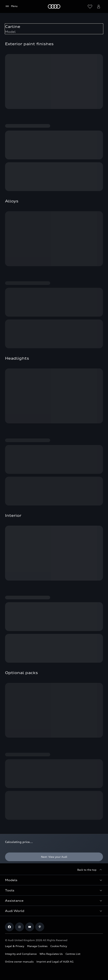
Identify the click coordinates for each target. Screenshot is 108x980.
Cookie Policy (59, 946)
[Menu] (11, 6)
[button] (54, 880)
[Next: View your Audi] (54, 857)
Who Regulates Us (51, 954)
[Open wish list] (90, 6)
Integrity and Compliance (21, 954)
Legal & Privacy (15, 946)
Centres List (73, 954)
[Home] (54, 6)
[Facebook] (9, 927)
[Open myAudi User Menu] (99, 6)
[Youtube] (30, 927)
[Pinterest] (40, 927)
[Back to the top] (90, 870)
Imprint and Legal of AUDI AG (55, 962)
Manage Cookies (37, 946)
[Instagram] (20, 927)
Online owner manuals (19, 962)
